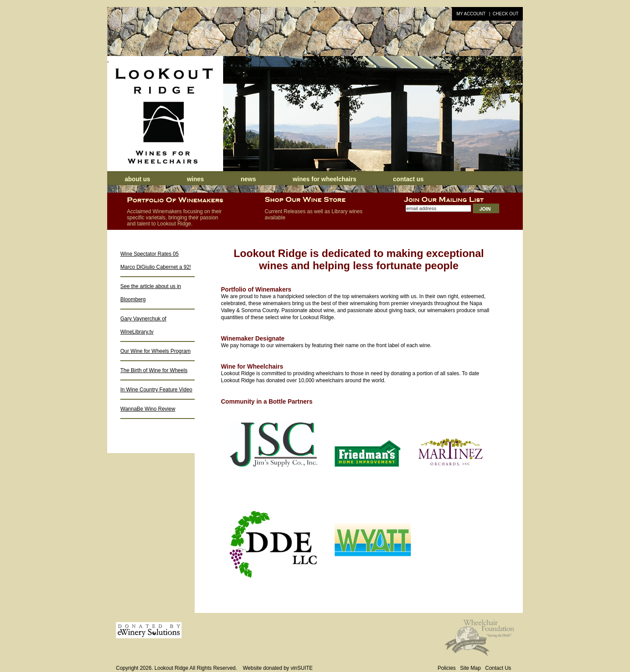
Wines (195, 179)
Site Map (471, 668)
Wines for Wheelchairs (325, 179)
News (249, 179)
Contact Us (408, 179)
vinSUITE (302, 668)
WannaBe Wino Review (148, 409)
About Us (137, 179)
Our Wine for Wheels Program (156, 351)
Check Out (506, 14)
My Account (471, 14)
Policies (446, 668)
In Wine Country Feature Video (156, 390)
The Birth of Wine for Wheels (154, 370)
